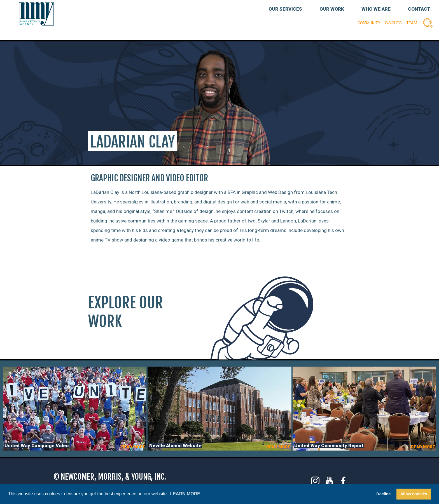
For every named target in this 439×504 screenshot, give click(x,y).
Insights (393, 23)
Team (412, 23)
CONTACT (419, 9)
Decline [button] (383, 494)
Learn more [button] (185, 494)
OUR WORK (332, 9)
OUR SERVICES (285, 9)
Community (369, 23)
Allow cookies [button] (414, 494)
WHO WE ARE (376, 9)
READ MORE (133, 447)
